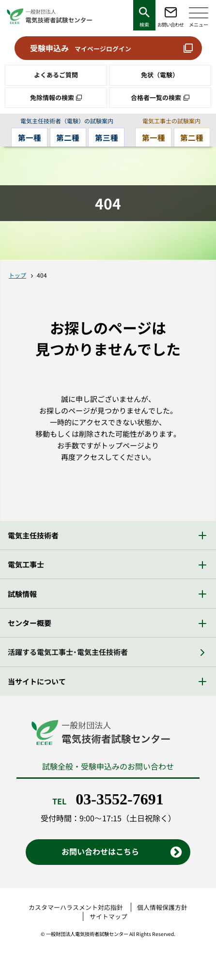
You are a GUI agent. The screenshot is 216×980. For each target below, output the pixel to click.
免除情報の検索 (52, 97)
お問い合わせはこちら (100, 851)
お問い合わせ (170, 24)
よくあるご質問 (56, 75)
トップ (17, 275)
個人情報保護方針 (162, 907)
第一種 (30, 137)
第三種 (107, 137)
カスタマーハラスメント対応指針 (76, 907)
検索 (144, 24)
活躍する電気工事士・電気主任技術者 (68, 652)
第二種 (68, 137)
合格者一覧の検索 (156, 97)
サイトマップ (108, 916)
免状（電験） (160, 75)
